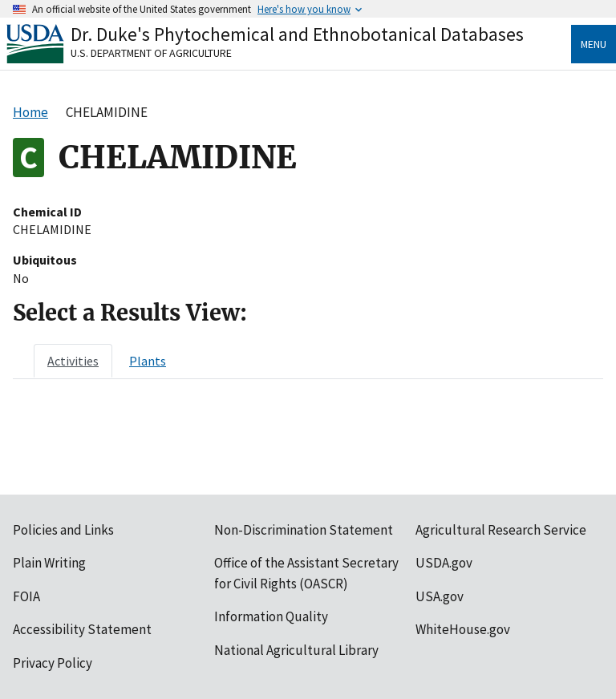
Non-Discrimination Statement (304, 530)
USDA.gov (444, 563)
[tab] (73, 361)
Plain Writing (49, 563)
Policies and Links (63, 530)
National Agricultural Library (296, 650)
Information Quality (271, 616)
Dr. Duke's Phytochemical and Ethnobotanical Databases (297, 34)
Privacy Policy (53, 663)
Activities (73, 361)
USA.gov (440, 596)
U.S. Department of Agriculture (151, 53)
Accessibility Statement (82, 629)
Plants (148, 361)
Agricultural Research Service (501, 530)
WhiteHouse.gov (463, 629)
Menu (594, 44)
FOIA (26, 596)
